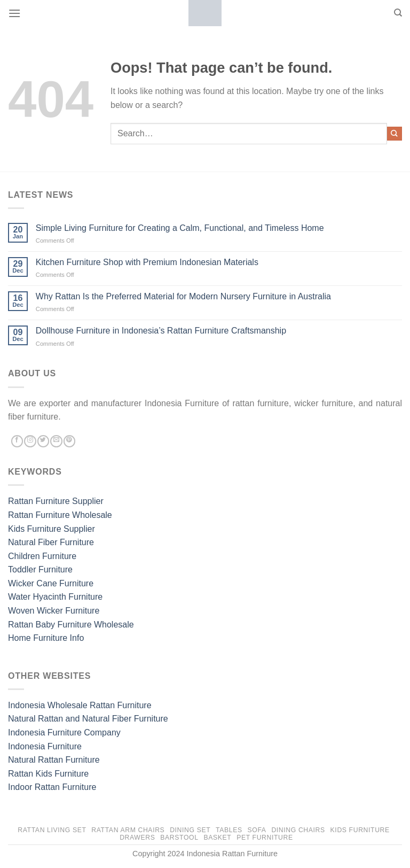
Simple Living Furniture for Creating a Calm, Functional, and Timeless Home (180, 228)
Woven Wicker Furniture (54, 611)
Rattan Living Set (52, 830)
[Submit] (395, 134)
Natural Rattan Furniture (54, 760)
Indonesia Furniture (45, 746)
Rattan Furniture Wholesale (60, 515)
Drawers (137, 838)
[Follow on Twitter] (43, 441)
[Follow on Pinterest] (69, 441)
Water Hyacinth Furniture (55, 597)
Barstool (179, 838)
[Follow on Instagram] (30, 441)
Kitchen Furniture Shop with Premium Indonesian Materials (147, 262)
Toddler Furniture (40, 569)
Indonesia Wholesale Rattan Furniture (80, 705)
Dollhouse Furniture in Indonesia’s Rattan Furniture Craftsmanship (161, 331)
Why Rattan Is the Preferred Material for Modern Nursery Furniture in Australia (183, 296)
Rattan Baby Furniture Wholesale (71, 625)
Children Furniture (42, 556)
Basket (217, 838)
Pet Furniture (265, 838)
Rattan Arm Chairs (128, 830)
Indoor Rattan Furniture (52, 787)
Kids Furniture (360, 830)
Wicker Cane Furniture (51, 583)
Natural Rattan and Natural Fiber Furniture (88, 719)
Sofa (257, 830)
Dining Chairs (298, 830)
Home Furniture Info (46, 638)
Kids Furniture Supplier (52, 529)
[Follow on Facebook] (17, 441)
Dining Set (190, 830)
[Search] (398, 13)
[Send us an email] (56, 441)
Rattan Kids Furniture (48, 774)
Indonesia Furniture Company (64, 733)
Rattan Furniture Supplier (56, 501)
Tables (229, 830)
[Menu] (14, 13)
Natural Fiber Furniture (51, 542)
